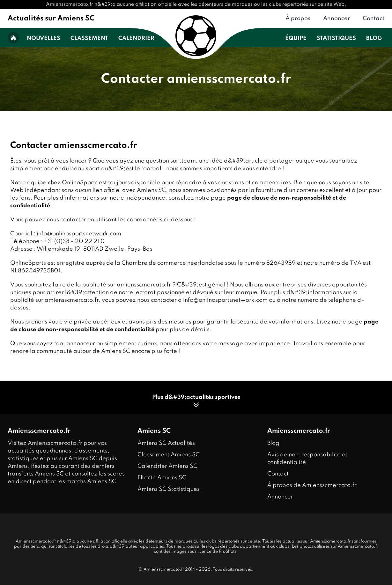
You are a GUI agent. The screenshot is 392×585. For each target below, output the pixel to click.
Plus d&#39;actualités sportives (196, 402)
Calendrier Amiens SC (167, 466)
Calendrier (136, 38)
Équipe (296, 38)
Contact (374, 19)
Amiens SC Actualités (166, 443)
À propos (298, 19)
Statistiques (336, 38)
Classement (89, 38)
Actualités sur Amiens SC (51, 19)
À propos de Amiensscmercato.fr (312, 485)
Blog (374, 38)
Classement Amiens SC (169, 455)
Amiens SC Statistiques (169, 489)
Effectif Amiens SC (162, 478)
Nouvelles (44, 38)
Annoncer (337, 19)
